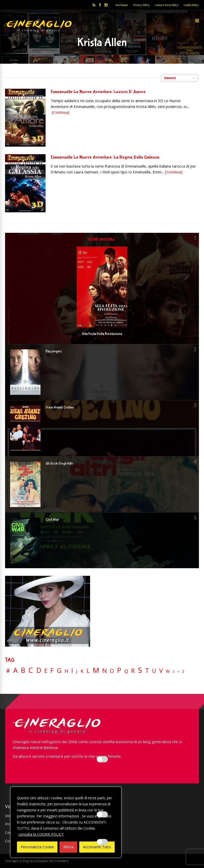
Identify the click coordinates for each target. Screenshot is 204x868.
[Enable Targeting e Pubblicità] (102, 842)
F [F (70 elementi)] (52, 671)
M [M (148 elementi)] (96, 670)
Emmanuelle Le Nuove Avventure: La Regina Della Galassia (105, 157)
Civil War (52, 520)
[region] (66, 822)
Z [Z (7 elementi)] (183, 671)
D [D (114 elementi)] (39, 670)
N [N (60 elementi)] (105, 671)
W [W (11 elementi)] (168, 671)
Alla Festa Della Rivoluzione (102, 334)
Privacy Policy (141, 5)
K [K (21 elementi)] (82, 671)
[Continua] (61, 112)
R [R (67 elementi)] (133, 671)
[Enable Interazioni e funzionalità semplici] (102, 759)
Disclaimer (122, 5)
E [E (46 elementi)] (46, 671)
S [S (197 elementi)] (140, 670)
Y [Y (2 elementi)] (178, 672)
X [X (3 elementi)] (174, 672)
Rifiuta (68, 847)
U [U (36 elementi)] (154, 671)
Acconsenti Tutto (97, 847)
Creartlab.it (61, 861)
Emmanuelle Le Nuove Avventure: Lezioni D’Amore (98, 92)
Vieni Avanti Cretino (60, 407)
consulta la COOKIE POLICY (41, 834)
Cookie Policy (191, 5)
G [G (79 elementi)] (59, 670)
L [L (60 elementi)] (88, 671)
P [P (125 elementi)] (119, 670)
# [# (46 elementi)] (8, 671)
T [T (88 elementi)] (147, 671)
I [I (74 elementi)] (72, 670)
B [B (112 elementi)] (23, 670)
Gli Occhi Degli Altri (59, 464)
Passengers (54, 351)
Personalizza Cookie (37, 847)
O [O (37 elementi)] (112, 671)
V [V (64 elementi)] (161, 671)
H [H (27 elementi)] (66, 671)
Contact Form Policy (167, 5)
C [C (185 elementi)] (31, 670)
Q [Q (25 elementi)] (126, 671)
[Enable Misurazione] (102, 814)
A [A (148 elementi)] (15, 670)
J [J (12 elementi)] (77, 671)
